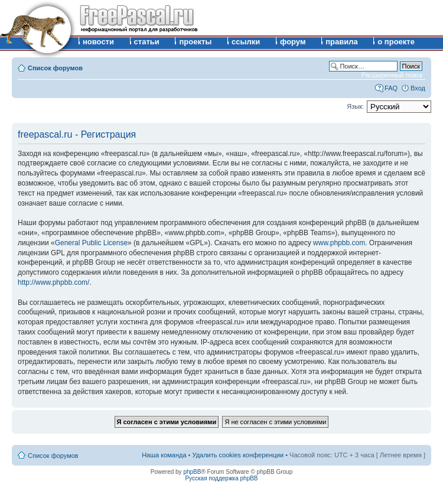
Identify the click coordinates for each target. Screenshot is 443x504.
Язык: (355, 106)
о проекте (396, 42)
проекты (195, 42)
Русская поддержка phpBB (221, 478)
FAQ (391, 88)
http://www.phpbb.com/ (53, 282)
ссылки (246, 42)
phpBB (192, 472)
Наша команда (164, 455)
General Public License (91, 243)
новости (98, 42)
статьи (147, 42)
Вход (418, 88)
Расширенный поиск (392, 75)
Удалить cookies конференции (238, 455)
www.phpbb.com (339, 243)
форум (293, 42)
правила (342, 42)
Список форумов (55, 68)
